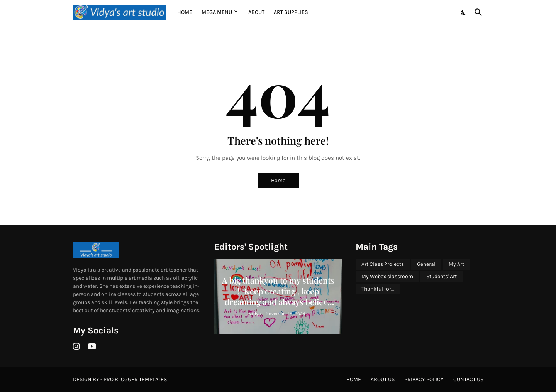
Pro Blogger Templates (135, 379)
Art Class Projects (383, 264)
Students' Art (442, 276)
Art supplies (291, 12)
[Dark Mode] (464, 12)
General (426, 264)
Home (185, 12)
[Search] (477, 12)
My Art (456, 264)
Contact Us (468, 379)
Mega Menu (217, 12)
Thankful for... (378, 289)
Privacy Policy (424, 379)
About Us (383, 379)
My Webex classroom (387, 276)
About (256, 12)
